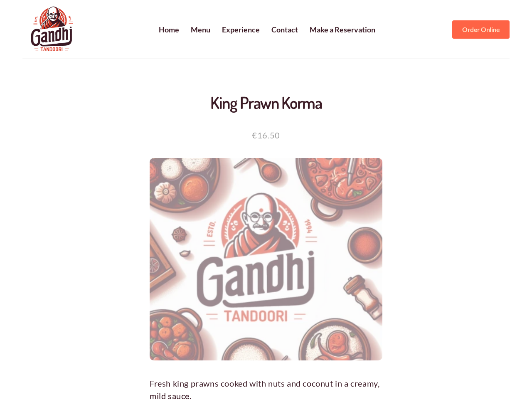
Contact (285, 30)
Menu (201, 30)
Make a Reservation (342, 30)
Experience (241, 30)
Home (169, 30)
